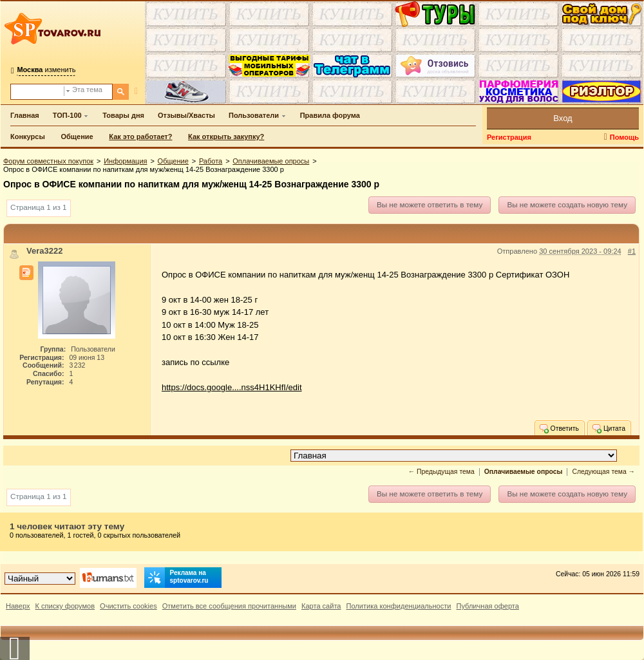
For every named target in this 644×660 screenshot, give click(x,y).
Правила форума (330, 115)
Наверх (18, 606)
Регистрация (509, 137)
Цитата (608, 428)
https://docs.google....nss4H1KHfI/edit (232, 387)
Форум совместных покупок (48, 161)
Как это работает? (140, 137)
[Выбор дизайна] (40, 579)
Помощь (624, 137)
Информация (125, 161)
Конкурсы (28, 137)
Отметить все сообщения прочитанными (229, 606)
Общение (77, 137)
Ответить (559, 428)
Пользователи (254, 115)
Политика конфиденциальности (399, 606)
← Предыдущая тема (441, 472)
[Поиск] (121, 92)
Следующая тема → (603, 472)
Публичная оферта (487, 606)
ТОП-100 (67, 115)
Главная (25, 115)
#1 (632, 251)
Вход (563, 118)
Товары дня (123, 115)
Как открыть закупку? (226, 137)
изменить (46, 70)
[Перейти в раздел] (454, 456)
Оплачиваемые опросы (271, 161)
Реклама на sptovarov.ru (176, 578)
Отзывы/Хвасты (186, 115)
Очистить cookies (128, 606)
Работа (211, 161)
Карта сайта (321, 606)
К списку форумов (65, 606)
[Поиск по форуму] (37, 92)
